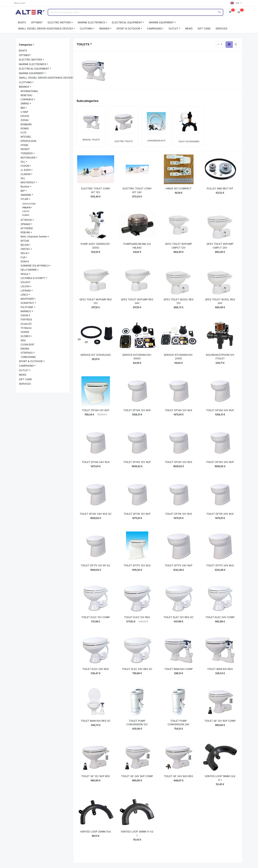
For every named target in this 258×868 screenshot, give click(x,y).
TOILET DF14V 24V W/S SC (96, 514)
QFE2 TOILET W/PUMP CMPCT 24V (220, 246)
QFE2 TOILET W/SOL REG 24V (220, 301)
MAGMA (25, 349)
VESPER (25, 332)
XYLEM (24, 199)
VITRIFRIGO (27, 353)
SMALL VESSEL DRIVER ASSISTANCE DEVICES (45, 29)
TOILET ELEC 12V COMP (96, 617)
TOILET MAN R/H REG (220, 669)
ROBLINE (25, 232)
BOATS (22, 22)
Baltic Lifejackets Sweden (34, 237)
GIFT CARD (204, 29)
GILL (23, 162)
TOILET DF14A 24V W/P (220, 410)
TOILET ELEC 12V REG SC (179, 617)
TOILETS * (27, 208)
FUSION (25, 166)
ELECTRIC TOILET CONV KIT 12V (96, 190)
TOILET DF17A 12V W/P (137, 514)
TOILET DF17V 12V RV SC (96, 565)
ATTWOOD (26, 220)
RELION (25, 245)
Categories (26, 45)
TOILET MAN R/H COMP (179, 669)
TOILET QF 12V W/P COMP (220, 721)
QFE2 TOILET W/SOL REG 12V (179, 301)
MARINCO (26, 311)
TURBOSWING (28, 357)
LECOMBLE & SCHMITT (33, 278)
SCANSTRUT (27, 303)
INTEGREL (26, 137)
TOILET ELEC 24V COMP (220, 617)
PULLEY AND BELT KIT (220, 188)
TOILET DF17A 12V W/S (179, 514)
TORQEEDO (27, 153)
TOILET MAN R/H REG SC (96, 721)
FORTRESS (26, 320)
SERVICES (221, 29)
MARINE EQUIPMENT (161, 22)
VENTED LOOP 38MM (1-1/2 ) (137, 833)
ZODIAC (25, 120)
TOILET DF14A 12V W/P (96, 410)
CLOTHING (86, 29)
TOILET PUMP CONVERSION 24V (179, 723)
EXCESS (25, 116)
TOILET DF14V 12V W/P (137, 462)
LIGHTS (26, 211)
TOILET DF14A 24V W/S (96, 462)
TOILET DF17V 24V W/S (220, 565)
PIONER (25, 129)
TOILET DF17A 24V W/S (220, 514)
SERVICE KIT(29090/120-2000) (179, 357)
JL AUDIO (26, 170)
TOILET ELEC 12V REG (137, 617)
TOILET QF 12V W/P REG (96, 776)
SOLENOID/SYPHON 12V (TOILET (220, 357)
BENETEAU (26, 95)
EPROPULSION (28, 141)
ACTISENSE (27, 228)
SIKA (23, 340)
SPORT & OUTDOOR (128, 29)
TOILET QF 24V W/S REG (179, 776)
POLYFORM (27, 307)
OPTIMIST (37, 22)
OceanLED (26, 324)
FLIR (23, 257)
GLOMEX (25, 336)
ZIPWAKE (26, 224)
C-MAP (24, 112)
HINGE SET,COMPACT (178, 188)
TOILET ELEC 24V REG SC (137, 669)
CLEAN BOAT (27, 345)
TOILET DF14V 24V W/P (220, 462)
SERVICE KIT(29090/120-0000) (137, 357)
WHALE (25, 274)
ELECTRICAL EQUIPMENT (127, 22)
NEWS (189, 29)
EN (235, 3)
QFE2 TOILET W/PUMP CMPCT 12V (179, 246)
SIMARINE (26, 195)
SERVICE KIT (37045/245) (96, 355)
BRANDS (104, 29)
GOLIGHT (26, 282)
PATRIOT (25, 149)
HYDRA (24, 145)
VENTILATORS (29, 204)
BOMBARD (26, 124)
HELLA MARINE (29, 270)
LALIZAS (25, 286)
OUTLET (173, 29)
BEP (23, 191)
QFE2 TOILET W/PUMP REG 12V (96, 301)
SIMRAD (25, 104)
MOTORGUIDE (28, 158)
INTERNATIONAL (29, 91)
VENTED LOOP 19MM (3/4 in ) (220, 778)
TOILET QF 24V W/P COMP (137, 776)
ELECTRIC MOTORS (59, 22)
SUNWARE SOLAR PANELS (35, 266)
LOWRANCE (27, 99)
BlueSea (25, 187)
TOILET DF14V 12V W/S (179, 462)
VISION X (25, 315)
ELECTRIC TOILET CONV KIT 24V (137, 190)
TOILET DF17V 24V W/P (179, 565)
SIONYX (25, 262)
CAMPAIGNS (154, 29)
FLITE (24, 133)
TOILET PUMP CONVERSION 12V (137, 723)
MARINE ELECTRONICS (91, 22)
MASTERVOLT (28, 182)
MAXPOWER (27, 299)
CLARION (26, 174)
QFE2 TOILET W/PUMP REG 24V (137, 301)
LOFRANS (26, 291)
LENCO (24, 295)
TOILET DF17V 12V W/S (137, 565)
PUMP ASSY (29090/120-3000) (96, 246)
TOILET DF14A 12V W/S (179, 410)
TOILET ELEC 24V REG (96, 669)
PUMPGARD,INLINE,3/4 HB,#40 (137, 246)
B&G (23, 108)
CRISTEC (25, 249)
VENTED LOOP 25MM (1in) (96, 832)
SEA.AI (24, 253)
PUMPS (26, 215)
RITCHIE (25, 241)
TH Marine (26, 328)
